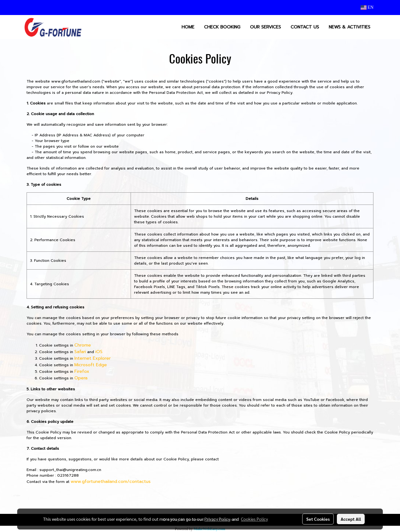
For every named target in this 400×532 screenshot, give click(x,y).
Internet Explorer (92, 358)
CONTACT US (305, 27)
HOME (188, 27)
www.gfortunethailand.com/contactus (111, 481)
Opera (81, 378)
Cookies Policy (254, 519)
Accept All (351, 519)
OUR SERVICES (265, 27)
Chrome (83, 345)
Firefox (82, 371)
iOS (99, 352)
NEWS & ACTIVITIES (350, 27)
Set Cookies (318, 519)
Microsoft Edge (91, 365)
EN (367, 7)
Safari (80, 352)
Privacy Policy (217, 519)
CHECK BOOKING (222, 27)
